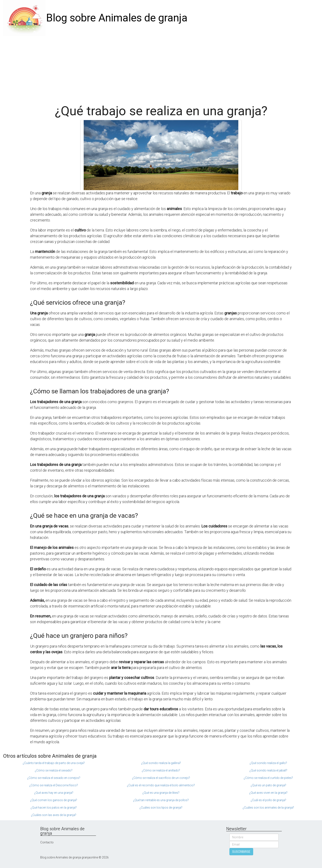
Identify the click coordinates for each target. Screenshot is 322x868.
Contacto (47, 842)
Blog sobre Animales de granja (117, 18)
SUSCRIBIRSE (241, 852)
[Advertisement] (161, 68)
